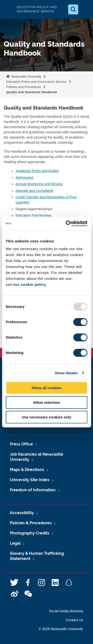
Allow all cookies (46, 388)
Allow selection (46, 402)
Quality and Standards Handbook (32, 92)
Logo (8, 9)
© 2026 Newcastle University (61, 629)
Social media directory (66, 611)
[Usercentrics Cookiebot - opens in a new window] (66, 224)
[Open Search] (73, 9)
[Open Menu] (85, 9)
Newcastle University (26, 76)
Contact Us (75, 620)
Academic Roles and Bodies (37, 171)
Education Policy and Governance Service (36, 82)
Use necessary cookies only (46, 417)
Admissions (25, 177)
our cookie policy (30, 284)
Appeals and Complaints (34, 191)
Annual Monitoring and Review (39, 184)
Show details (66, 373)
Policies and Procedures (24, 87)
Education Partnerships (34, 215)
